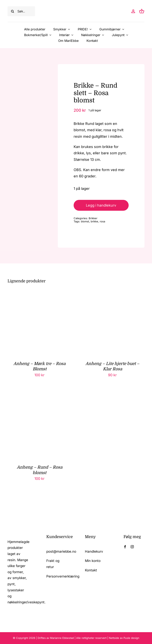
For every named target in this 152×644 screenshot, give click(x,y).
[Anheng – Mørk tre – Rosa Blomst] (39, 294)
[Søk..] (21, 11)
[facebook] (125, 547)
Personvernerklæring (63, 576)
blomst (85, 221)
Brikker (93, 218)
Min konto (93, 561)
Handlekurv (94, 551)
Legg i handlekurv (101, 205)
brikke (94, 221)
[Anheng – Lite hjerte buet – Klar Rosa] (113, 294)
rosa (102, 221)
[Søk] (12, 11)
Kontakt (91, 570)
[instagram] (132, 547)
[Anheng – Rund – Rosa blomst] (39, 398)
